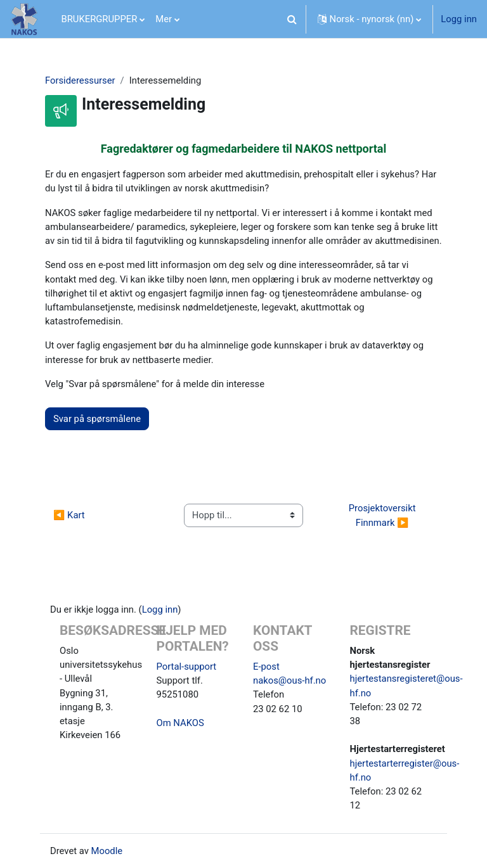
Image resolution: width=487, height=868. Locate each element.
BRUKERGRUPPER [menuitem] (100, 19)
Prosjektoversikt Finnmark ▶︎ (383, 515)
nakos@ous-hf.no (289, 680)
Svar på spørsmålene (97, 419)
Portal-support (187, 667)
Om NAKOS (180, 723)
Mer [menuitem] (164, 19)
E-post (266, 667)
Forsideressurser (80, 80)
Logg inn (459, 19)
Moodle (107, 851)
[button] (292, 19)
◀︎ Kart (69, 515)
